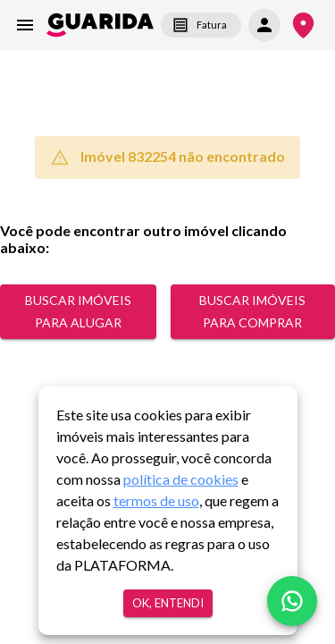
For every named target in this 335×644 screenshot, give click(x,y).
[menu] (25, 25)
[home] (100, 25)
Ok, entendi (168, 603)
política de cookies (181, 479)
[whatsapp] (292, 601)
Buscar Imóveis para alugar (78, 312)
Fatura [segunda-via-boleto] (201, 25)
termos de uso (156, 500)
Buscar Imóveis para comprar (253, 312)
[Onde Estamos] (303, 25)
